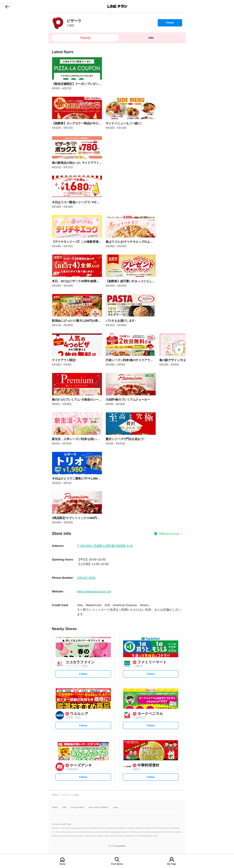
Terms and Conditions (98, 807)
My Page (172, 864)
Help (65, 807)
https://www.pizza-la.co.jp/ (94, 591)
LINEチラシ (117, 6)
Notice (55, 807)
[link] (58, 23)
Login (115, 807)
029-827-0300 (86, 578)
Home (62, 864)
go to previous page (7, 6)
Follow (170, 24)
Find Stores (117, 864)
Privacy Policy (77, 807)
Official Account (169, 534)
